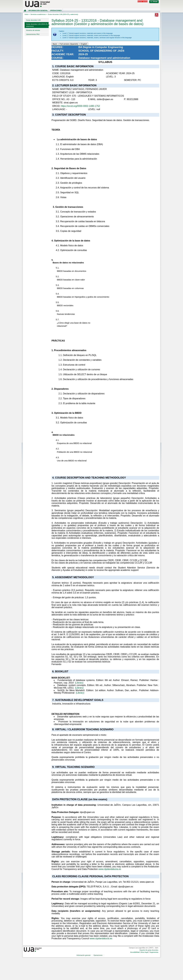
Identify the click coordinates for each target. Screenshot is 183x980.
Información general (38, 10)
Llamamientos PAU (33, 34)
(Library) (79, 683)
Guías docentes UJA (33, 20)
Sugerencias (154, 952)
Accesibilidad (135, 952)
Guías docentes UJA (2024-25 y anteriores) (37, 25)
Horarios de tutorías (33, 30)
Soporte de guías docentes (149, 950)
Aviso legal (144, 952)
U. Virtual (154, 1)
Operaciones (56, 10)
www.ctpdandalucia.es (110, 869)
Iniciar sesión (143, 1)
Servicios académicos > (39, 14)
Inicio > (27, 14)
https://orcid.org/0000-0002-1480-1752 (80, 106)
